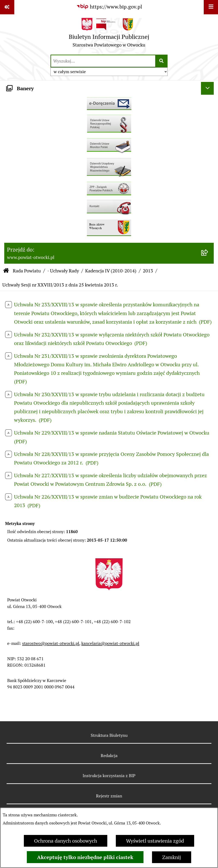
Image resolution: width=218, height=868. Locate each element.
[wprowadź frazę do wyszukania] (103, 61)
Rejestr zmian (109, 796)
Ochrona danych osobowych (66, 841)
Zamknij (172, 857)
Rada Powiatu (27, 271)
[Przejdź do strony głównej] (109, 34)
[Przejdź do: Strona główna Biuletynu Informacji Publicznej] (6, 271)
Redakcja (109, 756)
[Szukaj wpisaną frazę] (162, 61)
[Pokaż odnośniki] (7, 7)
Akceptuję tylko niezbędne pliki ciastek (85, 857)
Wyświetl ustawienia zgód (155, 841)
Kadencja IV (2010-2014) (111, 271)
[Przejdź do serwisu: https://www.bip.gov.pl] (109, 7)
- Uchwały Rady (63, 271)
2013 (148, 271)
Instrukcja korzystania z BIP (109, 776)
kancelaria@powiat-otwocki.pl (110, 643)
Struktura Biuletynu (109, 735)
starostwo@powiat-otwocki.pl (51, 643)
